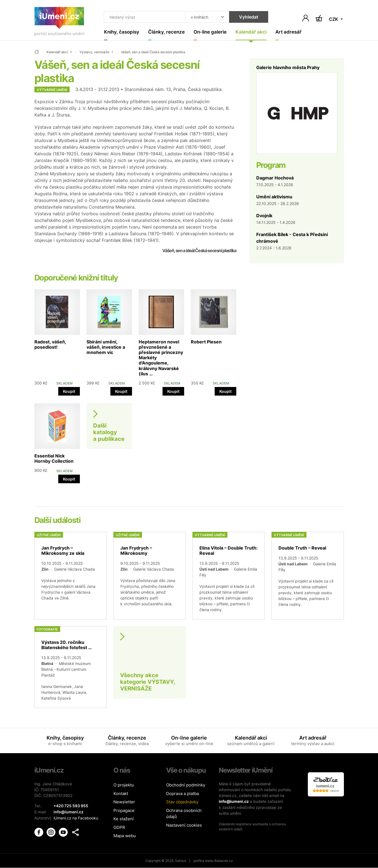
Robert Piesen (206, 342)
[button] (75, 832)
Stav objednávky (182, 802)
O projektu (124, 785)
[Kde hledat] (204, 17)
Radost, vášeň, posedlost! (50, 344)
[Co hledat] (143, 17)
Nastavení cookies (184, 825)
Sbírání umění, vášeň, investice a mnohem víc (106, 347)
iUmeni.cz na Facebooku (76, 818)
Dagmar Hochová (275, 178)
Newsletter (124, 802)
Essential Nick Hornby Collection (54, 459)
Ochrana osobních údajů (184, 814)
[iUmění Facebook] (39, 831)
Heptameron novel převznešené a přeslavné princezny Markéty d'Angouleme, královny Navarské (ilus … (161, 358)
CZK (334, 19)
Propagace (124, 811)
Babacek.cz (224, 861)
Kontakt (121, 794)
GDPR (119, 828)
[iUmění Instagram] (52, 831)
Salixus (181, 861)
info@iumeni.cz (234, 802)
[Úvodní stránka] (59, 23)
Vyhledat (246, 17)
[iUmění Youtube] (64, 831)
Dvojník (264, 216)
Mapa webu (125, 836)
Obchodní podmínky (186, 785)
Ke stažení (124, 819)
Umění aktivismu (274, 197)
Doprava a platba (182, 794)
